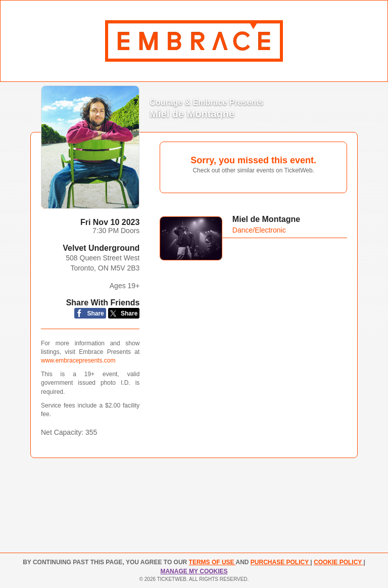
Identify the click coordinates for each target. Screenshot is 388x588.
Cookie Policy (338, 562)
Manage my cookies (194, 571)
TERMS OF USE (212, 562)
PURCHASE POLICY (280, 562)
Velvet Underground (101, 248)
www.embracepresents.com (78, 360)
